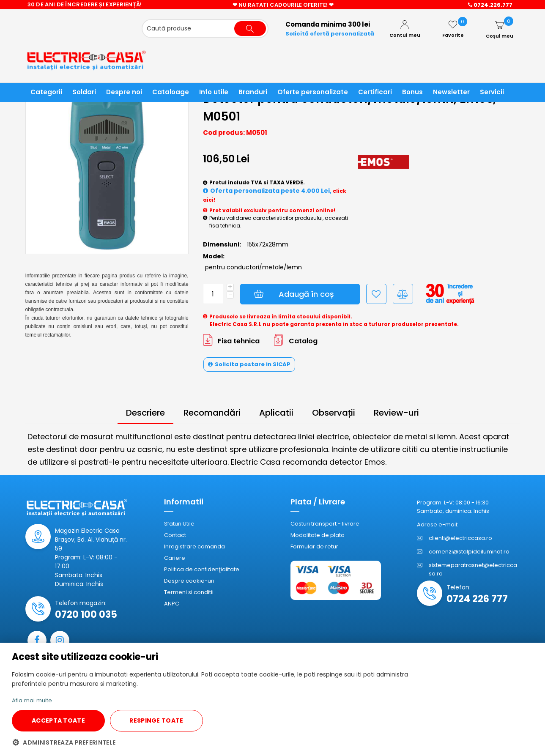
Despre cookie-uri (189, 581)
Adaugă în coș (306, 294)
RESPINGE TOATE (156, 720)
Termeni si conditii (189, 593)
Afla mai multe (34, 700)
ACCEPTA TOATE (58, 720)
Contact (175, 535)
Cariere (175, 558)
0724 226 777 (477, 599)
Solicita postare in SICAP (253, 365)
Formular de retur (314, 547)
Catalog (303, 341)
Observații (334, 413)
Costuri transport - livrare (325, 524)
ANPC (172, 604)
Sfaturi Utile (179, 524)
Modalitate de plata (318, 535)
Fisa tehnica (239, 341)
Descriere (145, 413)
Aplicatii (276, 413)
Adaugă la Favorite (376, 294)
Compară (403, 294)
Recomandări (212, 413)
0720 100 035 (86, 615)
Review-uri (396, 413)
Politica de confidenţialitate (202, 570)
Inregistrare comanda (194, 547)
